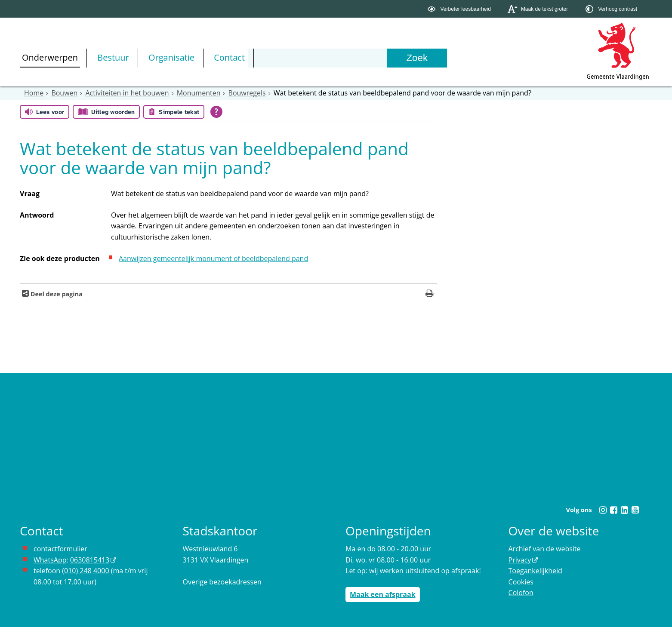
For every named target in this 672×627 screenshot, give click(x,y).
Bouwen (64, 93)
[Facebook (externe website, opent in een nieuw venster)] (613, 510)
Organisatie (171, 57)
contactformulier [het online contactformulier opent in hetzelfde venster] (60, 549)
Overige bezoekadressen (222, 582)
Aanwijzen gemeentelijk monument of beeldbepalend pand (213, 258)
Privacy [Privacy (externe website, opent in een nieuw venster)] (520, 560)
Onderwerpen (50, 57)
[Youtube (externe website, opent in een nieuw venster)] (635, 510)
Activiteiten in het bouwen (127, 93)
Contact (229, 57)
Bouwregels (247, 93)
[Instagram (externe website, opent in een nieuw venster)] (603, 510)
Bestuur (113, 57)
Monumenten (199, 93)
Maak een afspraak (383, 594)
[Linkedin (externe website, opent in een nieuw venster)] (624, 510)
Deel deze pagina (56, 294)
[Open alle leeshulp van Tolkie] (216, 112)
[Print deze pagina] (430, 294)
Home (34, 93)
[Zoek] (417, 58)
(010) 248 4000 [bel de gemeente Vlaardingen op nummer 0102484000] (85, 571)
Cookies (521, 582)
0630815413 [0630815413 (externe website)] (90, 560)
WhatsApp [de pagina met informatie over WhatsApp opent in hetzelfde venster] (50, 560)
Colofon (521, 593)
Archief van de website (545, 549)
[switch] (460, 9)
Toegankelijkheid (535, 571)
